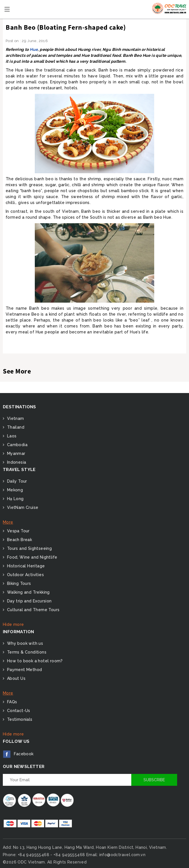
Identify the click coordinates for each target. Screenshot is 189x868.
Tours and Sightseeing (29, 548)
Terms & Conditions (26, 652)
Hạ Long (15, 499)
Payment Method (24, 670)
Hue (34, 49)
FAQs (11, 702)
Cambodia (17, 445)
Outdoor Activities (25, 575)
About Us (16, 678)
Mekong (14, 490)
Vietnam (15, 418)
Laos (11, 436)
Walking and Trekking (28, 592)
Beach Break (19, 540)
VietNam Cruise (22, 507)
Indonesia (16, 462)
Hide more (13, 624)
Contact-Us (18, 711)
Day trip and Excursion (29, 601)
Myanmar (15, 453)
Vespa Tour (18, 531)
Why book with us (24, 643)
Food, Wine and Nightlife (31, 557)
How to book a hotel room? (34, 661)
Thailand (15, 427)
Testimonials (19, 719)
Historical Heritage (25, 566)
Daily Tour (16, 481)
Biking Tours (18, 583)
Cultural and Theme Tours (33, 610)
